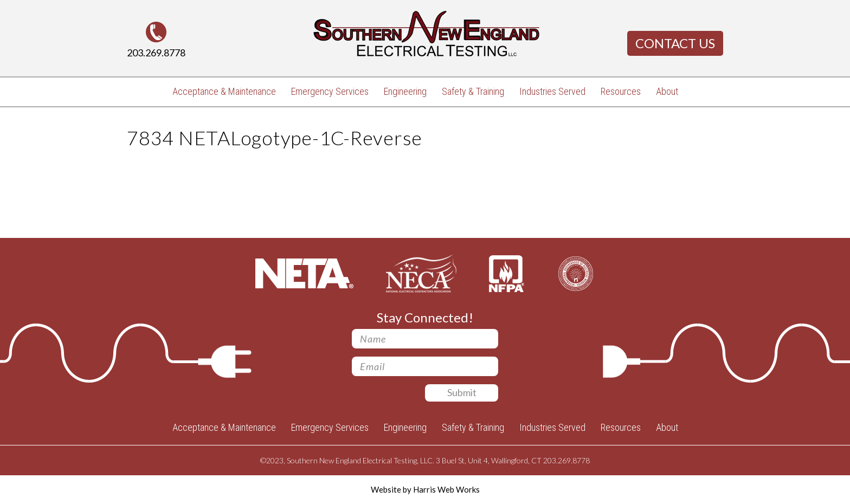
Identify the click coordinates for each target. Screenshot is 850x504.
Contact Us (675, 43)
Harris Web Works (446, 489)
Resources (621, 91)
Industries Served (552, 91)
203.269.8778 (156, 53)
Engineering (405, 91)
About (667, 91)
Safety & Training (473, 91)
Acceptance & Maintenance (224, 91)
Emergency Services (330, 91)
